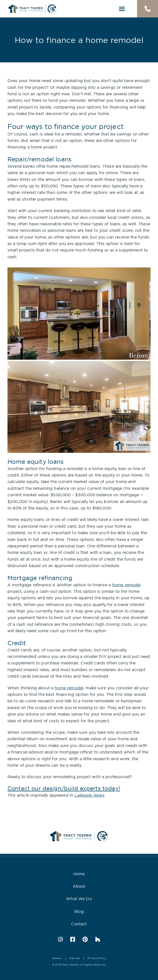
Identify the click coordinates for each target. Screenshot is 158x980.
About (79, 886)
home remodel (126, 585)
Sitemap (75, 958)
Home (79, 874)
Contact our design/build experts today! (64, 788)
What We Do (79, 899)
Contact (79, 924)
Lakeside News (89, 795)
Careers (57, 958)
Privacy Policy (97, 958)
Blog (79, 911)
